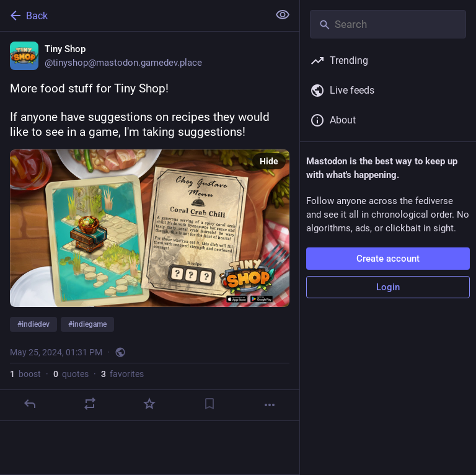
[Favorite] (149, 404)
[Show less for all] (283, 15)
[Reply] (30, 404)
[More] (270, 405)
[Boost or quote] (90, 404)
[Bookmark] (209, 404)
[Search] (388, 24)
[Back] (133, 16)
